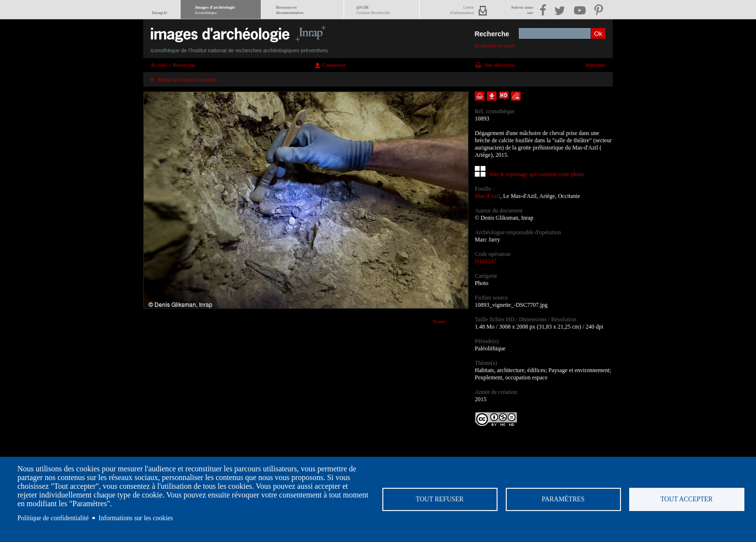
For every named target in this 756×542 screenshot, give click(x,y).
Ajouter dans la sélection (480, 96)
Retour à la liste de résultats (187, 79)
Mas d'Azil (488, 196)
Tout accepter (687, 499)
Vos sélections (499, 65)
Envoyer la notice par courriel (516, 96)
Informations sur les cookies (136, 518)
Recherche (492, 34)
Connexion (334, 65)
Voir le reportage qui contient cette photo (536, 174)
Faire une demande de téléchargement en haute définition (504, 96)
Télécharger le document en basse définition (492, 96)
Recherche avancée (495, 45)
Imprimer (595, 65)
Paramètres (563, 499)
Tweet (439, 321)
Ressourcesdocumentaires (290, 10)
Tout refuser (440, 499)
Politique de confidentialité (53, 518)
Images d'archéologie (215, 10)
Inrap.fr (160, 13)
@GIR (373, 10)
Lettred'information (462, 10)
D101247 (486, 261)
